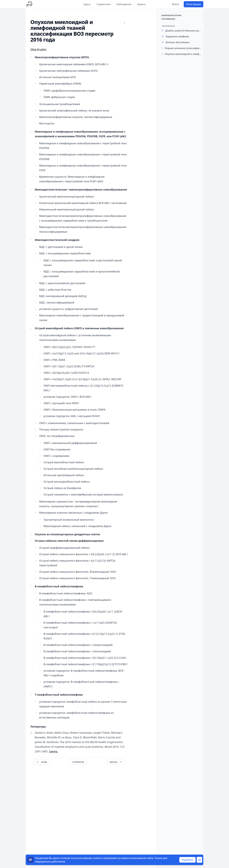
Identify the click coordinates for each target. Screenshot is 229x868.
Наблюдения (124, 4)
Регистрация (194, 4)
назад (42, 762)
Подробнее (187, 860)
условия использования (132, 858)
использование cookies (88, 858)
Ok (199, 860)
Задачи (141, 4)
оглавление (78, 762)
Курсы (87, 4)
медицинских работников (50, 862)
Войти (176, 4)
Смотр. (54, 751)
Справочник (104, 4)
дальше (116, 762)
